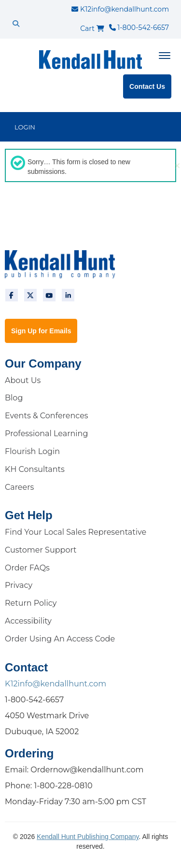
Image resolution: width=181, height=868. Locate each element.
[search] (16, 24)
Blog (14, 398)
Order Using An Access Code (60, 639)
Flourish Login (32, 451)
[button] (177, 166)
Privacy (19, 585)
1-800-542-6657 (139, 28)
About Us (23, 380)
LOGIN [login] (25, 127)
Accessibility (28, 621)
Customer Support (41, 550)
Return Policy (31, 603)
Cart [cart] (92, 28)
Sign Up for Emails (41, 331)
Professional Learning (46, 434)
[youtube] (49, 295)
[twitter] (30, 295)
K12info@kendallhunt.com (120, 9)
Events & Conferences (47, 416)
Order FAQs (27, 568)
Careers (19, 487)
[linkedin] (68, 295)
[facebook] (12, 295)
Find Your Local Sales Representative (76, 532)
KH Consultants (35, 469)
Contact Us (147, 86)
